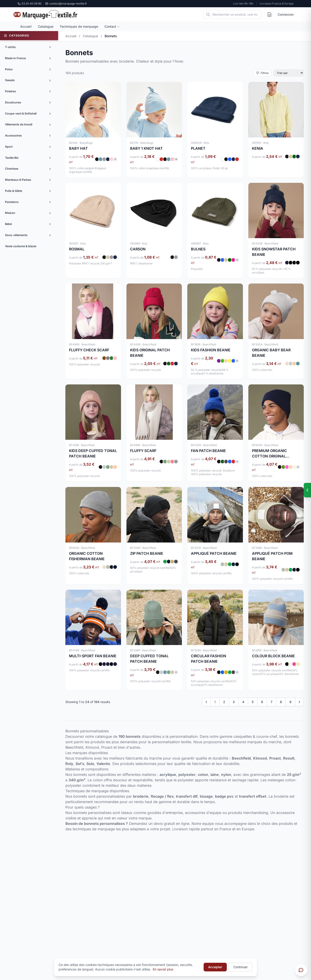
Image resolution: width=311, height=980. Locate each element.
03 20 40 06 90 (30, 4)
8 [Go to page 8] (281, 702)
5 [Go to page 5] (253, 702)
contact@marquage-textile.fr (66, 4)
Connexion (286, 14)
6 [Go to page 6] (262, 702)
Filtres (262, 73)
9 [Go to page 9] (290, 702)
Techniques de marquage (79, 26)
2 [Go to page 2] (224, 702)
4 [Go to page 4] (243, 702)
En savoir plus (163, 969)
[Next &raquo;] (299, 702)
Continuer (241, 967)
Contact (112, 26)
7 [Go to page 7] (272, 702)
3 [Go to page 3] (234, 702)
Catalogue (46, 26)
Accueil (26, 26)
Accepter (215, 967)
